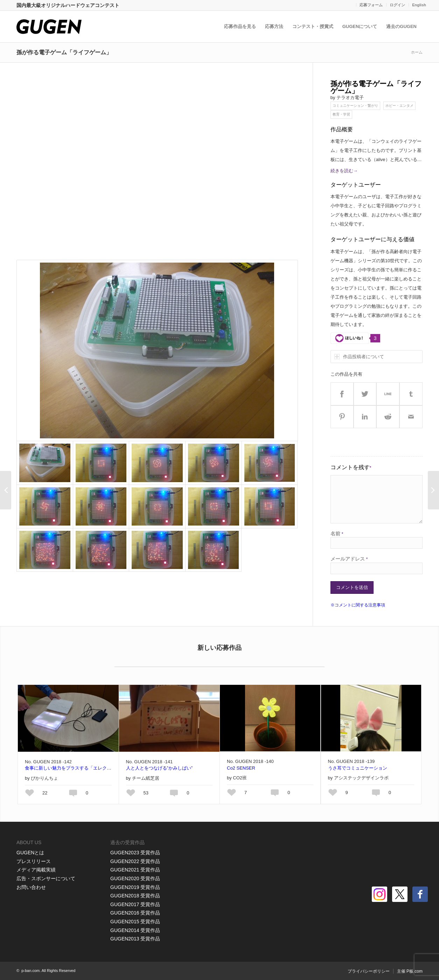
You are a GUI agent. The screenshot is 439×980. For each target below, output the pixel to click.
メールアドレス (349, 559)
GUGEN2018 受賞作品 (135, 896)
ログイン (397, 5)
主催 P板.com (410, 971)
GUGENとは (30, 853)
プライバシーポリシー (369, 971)
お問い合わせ (31, 887)
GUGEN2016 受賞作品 (135, 913)
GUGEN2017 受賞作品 (135, 904)
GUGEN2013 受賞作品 (135, 939)
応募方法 (276, 26)
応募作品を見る (241, 26)
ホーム (417, 52)
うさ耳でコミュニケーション (358, 768)
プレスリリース (34, 861)
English (419, 5)
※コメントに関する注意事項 (358, 605)
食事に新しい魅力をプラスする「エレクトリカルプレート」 (68, 768)
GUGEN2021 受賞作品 (135, 870)
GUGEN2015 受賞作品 (135, 922)
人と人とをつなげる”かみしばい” (159, 768)
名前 (337, 534)
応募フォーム (371, 5)
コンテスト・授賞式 (314, 26)
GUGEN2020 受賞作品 (135, 878)
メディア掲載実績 (36, 870)
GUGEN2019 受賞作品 (135, 887)
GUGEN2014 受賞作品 (135, 930)
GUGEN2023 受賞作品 (135, 853)
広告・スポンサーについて (46, 878)
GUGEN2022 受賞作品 (135, 861)
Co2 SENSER (241, 768)
